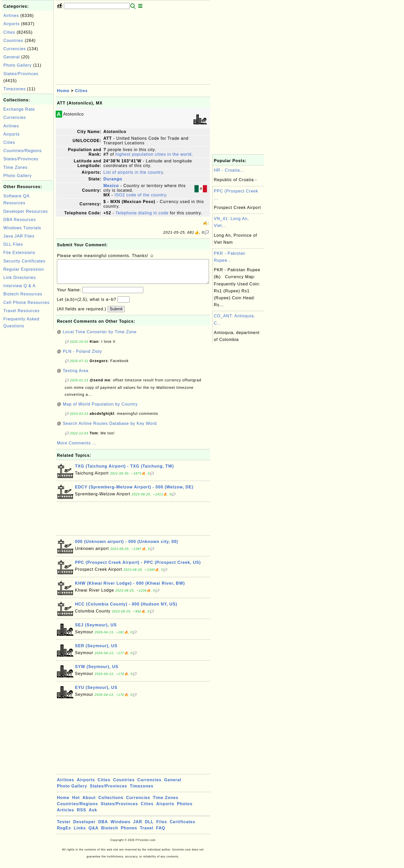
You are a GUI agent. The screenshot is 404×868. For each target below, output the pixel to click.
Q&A (94, 833)
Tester (64, 827)
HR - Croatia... (229, 170)
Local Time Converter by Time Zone (100, 337)
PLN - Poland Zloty (82, 357)
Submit (116, 314)
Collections (111, 803)
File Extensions (19, 253)
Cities (9, 32)
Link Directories (20, 278)
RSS (81, 815)
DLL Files (13, 244)
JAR (138, 827)
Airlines (11, 16)
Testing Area (75, 376)
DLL (149, 827)
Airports (11, 24)
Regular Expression (24, 269)
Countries (13, 41)
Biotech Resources (23, 294)
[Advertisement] (28, 408)
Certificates (183, 827)
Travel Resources (22, 311)
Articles (66, 815)
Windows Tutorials (22, 228)
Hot (76, 803)
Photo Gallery (18, 65)
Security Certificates (24, 261)
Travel (147, 833)
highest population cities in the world (153, 154)
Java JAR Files (19, 236)
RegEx (64, 833)
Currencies (15, 49)
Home (63, 91)
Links (80, 833)
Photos (185, 809)
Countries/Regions (23, 151)
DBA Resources (20, 220)
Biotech (110, 833)
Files (162, 827)
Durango (113, 179)
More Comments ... (77, 448)
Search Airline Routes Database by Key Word (110, 429)
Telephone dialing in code (142, 213)
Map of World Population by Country (100, 409)
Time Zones (15, 167)
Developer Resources (26, 211)
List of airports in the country (133, 172)
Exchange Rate (19, 109)
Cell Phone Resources (26, 303)
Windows (120, 827)
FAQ (161, 833)
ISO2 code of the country (140, 195)
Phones (129, 833)
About (89, 803)
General (12, 57)
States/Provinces (21, 74)
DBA (103, 827)
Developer (84, 827)
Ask (93, 815)
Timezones (15, 89)
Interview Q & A (19, 286)
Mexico (111, 186)
